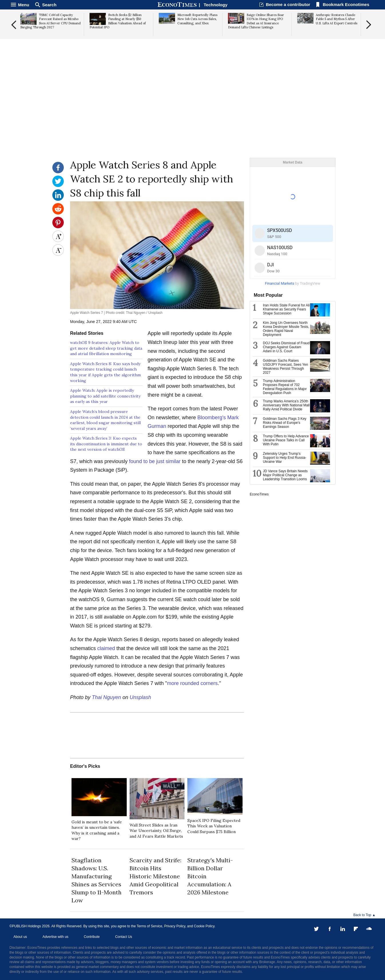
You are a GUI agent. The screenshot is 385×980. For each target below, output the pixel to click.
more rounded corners (192, 683)
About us (20, 937)
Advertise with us (55, 937)
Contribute (92, 937)
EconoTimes (259, 494)
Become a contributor (288, 4)
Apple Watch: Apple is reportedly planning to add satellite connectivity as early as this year (105, 396)
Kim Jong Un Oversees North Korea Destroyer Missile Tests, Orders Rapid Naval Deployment (286, 329)
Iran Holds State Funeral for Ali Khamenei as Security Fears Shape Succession (286, 309)
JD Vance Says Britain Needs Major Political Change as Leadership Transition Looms (285, 475)
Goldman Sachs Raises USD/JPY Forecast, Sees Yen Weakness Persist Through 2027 (285, 367)
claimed (106, 648)
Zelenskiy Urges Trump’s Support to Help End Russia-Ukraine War (285, 458)
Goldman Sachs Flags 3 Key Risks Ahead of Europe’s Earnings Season (285, 423)
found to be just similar (155, 461)
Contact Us (123, 937)
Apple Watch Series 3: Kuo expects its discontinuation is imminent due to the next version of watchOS (106, 444)
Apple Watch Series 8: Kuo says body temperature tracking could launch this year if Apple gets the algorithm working (105, 372)
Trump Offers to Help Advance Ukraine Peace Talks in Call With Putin (286, 440)
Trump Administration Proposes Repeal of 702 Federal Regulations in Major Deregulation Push (285, 387)
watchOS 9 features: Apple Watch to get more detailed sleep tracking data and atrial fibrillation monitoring (106, 348)
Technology (216, 5)
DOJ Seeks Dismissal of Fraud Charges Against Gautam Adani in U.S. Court (286, 347)
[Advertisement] (192, 113)
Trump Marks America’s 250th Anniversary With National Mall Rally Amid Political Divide (286, 405)
